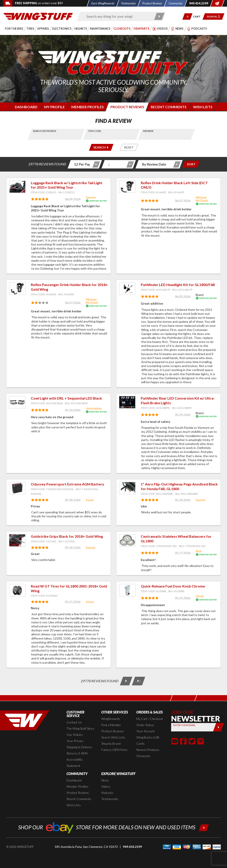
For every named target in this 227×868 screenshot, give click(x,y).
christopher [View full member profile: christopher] (94, 408)
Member (148, 131)
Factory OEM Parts (114, 750)
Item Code (95, 131)
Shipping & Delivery (79, 747)
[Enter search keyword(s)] (117, 16)
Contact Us (74, 722)
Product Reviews (113, 731)
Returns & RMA (77, 753)
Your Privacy (75, 741)
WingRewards (111, 719)
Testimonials (110, 799)
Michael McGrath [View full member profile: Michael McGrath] (202, 199)
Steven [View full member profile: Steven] (91, 197)
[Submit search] (159, 16)
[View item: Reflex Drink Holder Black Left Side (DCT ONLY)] (127, 187)
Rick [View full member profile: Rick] (199, 551)
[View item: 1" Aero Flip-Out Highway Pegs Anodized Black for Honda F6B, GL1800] (127, 488)
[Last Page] (139, 681)
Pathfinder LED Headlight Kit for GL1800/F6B (178, 285)
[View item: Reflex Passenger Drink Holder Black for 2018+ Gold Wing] (17, 289)
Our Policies (75, 735)
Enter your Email (184, 725)
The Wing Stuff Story (80, 728)
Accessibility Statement (75, 763)
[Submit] (218, 727)
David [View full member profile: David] (200, 596)
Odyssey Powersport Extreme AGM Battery (68, 484)
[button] (187, 16)
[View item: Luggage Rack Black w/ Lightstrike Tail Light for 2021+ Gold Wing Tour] (17, 187)
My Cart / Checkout (150, 719)
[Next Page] (126, 681)
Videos (106, 786)
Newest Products (148, 750)
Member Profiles (77, 786)
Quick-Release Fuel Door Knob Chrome (173, 586)
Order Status (145, 725)
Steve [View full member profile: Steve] (90, 602)
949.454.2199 (132, 847)
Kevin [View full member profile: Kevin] (90, 500)
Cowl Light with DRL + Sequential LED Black (66, 398)
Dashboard (74, 780)
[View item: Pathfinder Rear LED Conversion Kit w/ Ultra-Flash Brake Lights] (127, 402)
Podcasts (107, 793)
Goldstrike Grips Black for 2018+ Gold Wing (67, 536)
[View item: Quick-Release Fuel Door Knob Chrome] (127, 590)
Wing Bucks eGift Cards (148, 740)
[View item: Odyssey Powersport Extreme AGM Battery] (17, 488)
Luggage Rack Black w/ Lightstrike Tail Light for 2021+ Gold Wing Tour (67, 185)
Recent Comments (79, 799)
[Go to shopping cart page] (198, 16)
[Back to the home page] (38, 16)
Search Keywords (44, 131)
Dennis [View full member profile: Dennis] (201, 500)
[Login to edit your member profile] (54, 107)
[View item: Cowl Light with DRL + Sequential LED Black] (17, 402)
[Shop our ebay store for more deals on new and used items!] (114, 827)
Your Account (146, 731)
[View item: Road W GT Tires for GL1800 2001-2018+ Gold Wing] (17, 590)
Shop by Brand (111, 743)
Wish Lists (74, 805)
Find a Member (111, 725)
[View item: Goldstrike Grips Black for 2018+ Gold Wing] (17, 540)
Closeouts (143, 756)
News (105, 780)
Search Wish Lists (113, 737)
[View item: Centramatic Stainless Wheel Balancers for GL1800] (127, 540)
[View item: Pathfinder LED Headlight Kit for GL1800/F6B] (127, 289)
